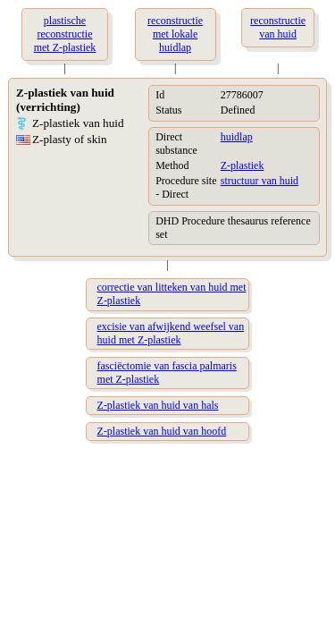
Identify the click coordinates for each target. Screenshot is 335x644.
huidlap (237, 137)
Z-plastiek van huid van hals (158, 405)
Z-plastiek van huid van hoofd (162, 431)
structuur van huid (260, 181)
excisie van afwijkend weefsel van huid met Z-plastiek (171, 333)
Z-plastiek (243, 165)
